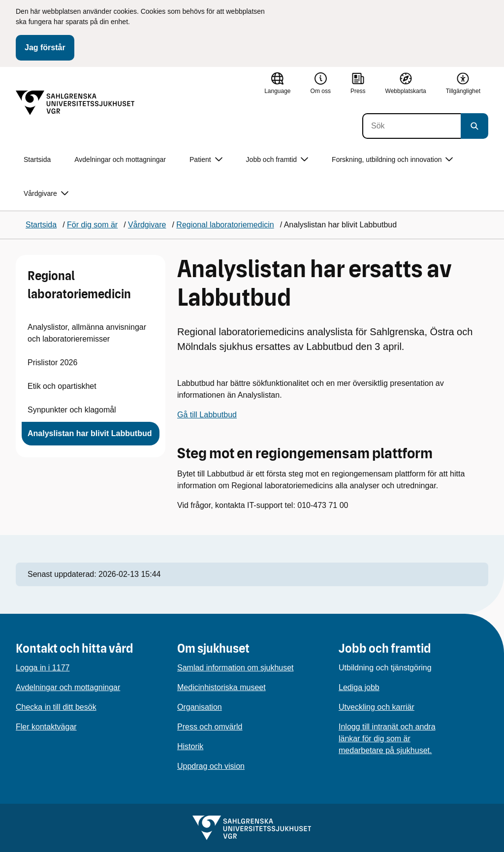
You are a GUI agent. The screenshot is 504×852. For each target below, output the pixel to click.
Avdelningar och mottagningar (120, 159)
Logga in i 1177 (43, 668)
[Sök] (411, 126)
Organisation (200, 707)
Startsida (37, 159)
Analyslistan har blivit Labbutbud (90, 433)
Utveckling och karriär (377, 707)
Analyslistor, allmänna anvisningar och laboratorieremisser (87, 333)
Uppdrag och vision (211, 766)
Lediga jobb (359, 687)
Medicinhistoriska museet (221, 687)
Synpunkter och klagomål (72, 410)
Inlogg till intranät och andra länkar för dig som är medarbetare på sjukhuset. (387, 739)
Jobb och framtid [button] (277, 160)
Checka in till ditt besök (56, 707)
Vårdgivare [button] (46, 194)
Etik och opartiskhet (62, 386)
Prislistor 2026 (52, 363)
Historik (190, 746)
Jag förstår (45, 47)
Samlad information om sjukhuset (236, 668)
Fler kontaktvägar (46, 727)
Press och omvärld (210, 727)
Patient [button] (206, 160)
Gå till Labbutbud (207, 415)
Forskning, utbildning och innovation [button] (392, 160)
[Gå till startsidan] (75, 103)
